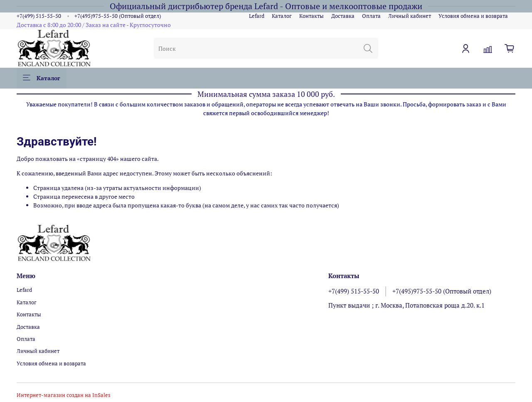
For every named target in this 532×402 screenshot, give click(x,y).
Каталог (282, 16)
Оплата (371, 16)
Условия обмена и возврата (473, 16)
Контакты (312, 16)
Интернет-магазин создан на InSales (64, 395)
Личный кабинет (410, 16)
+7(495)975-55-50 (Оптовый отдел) (118, 16)
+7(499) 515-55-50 (39, 16)
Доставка (343, 16)
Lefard (257, 16)
